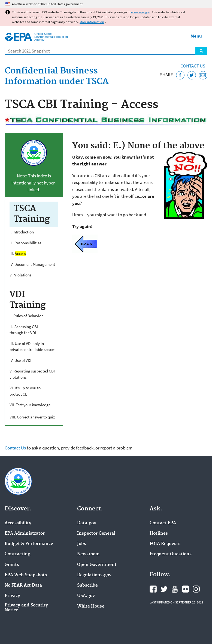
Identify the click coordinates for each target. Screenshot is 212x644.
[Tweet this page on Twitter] (192, 75)
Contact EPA (163, 523)
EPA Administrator (25, 534)
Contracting (17, 554)
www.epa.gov (141, 12)
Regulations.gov (94, 575)
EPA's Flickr (186, 589)
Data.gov (87, 523)
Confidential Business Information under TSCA (57, 76)
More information (92, 22)
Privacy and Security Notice (26, 608)
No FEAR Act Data (23, 586)
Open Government (97, 565)
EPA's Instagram (196, 589)
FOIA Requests (165, 544)
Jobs (82, 544)
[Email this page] (203, 75)
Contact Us (193, 66)
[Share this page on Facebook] (180, 75)
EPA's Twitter (164, 589)
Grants (12, 565)
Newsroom (88, 554)
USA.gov (86, 596)
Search (201, 51)
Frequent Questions (171, 554)
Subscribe (87, 586)
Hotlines (159, 534)
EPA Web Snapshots (26, 575)
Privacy (12, 596)
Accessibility (18, 523)
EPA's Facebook (153, 589)
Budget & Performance (29, 544)
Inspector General (96, 534)
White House (91, 606)
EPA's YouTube (175, 589)
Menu (196, 36)
